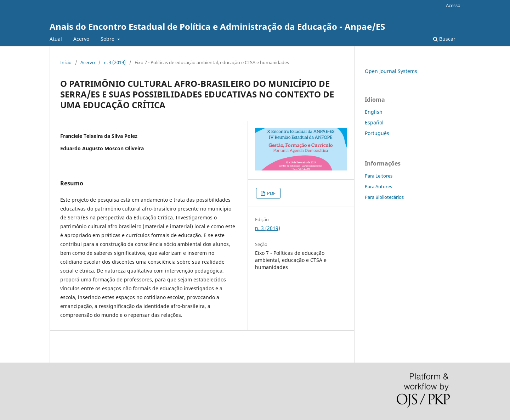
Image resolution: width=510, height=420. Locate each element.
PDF (271, 193)
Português (377, 133)
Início (66, 62)
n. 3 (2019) (115, 62)
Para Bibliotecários (384, 197)
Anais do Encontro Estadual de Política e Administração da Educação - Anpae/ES (217, 26)
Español (374, 122)
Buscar (444, 39)
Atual (56, 39)
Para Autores (378, 186)
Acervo (81, 39)
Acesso (453, 5)
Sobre (108, 39)
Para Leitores (379, 176)
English (374, 112)
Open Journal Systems (391, 71)
